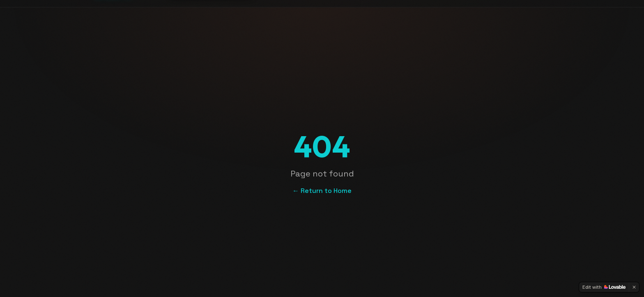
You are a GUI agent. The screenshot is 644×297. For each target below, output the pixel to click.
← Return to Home (322, 191)
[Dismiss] (634, 287)
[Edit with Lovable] (604, 287)
